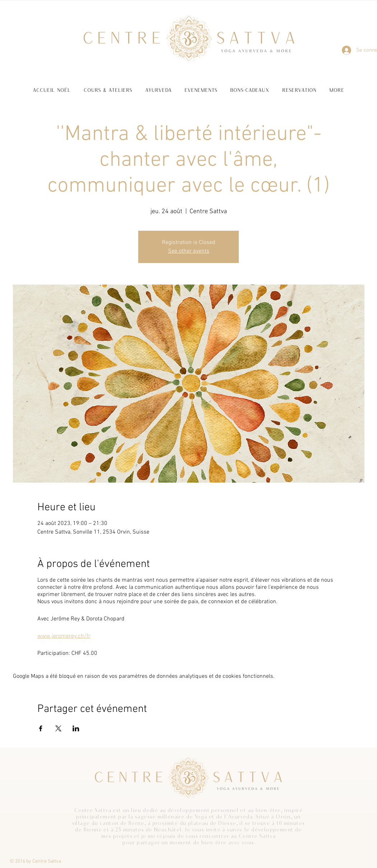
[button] (108, 87)
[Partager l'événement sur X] (58, 728)
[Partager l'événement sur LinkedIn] (76, 728)
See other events (189, 251)
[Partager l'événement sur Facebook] (41, 728)
